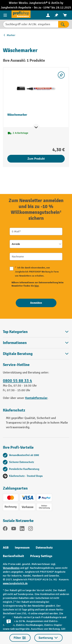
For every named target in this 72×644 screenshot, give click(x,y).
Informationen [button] (36, 343)
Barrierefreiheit (13, 556)
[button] (36, 354)
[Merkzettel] (56, 15)
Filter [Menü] (20, 638)
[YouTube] (14, 529)
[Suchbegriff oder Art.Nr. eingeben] (31, 24)
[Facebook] (5, 529)
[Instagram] (31, 529)
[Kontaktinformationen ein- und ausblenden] (9, 621)
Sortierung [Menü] (48, 638)
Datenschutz (44, 548)
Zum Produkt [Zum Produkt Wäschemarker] (36, 159)
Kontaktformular (36, 398)
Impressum (22, 548)
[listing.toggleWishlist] (61, 75)
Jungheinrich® (39, 3)
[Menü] (6, 15)
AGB (6, 548)
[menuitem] (48, 15)
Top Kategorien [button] (36, 332)
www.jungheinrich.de (15, 583)
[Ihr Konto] (48, 15)
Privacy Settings (41, 556)
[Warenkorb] (65, 15)
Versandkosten (11, 568)
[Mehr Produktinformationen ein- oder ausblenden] (36, 127)
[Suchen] (64, 24)
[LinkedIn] (22, 529)
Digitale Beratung (18, 354)
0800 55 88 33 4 (17, 381)
